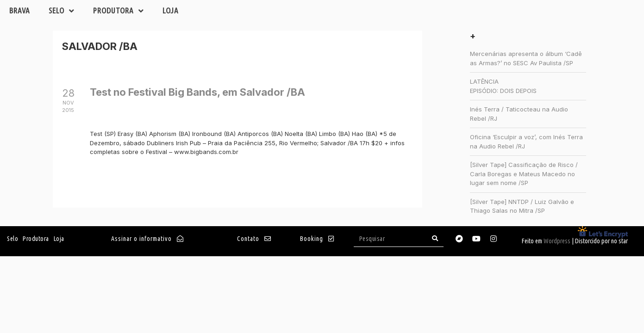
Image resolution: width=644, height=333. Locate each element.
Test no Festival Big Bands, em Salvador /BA (197, 92)
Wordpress (557, 241)
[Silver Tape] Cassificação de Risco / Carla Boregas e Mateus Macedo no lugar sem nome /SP (524, 174)
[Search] (435, 238)
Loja (171, 10)
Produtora (119, 11)
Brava (20, 10)
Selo (62, 11)
